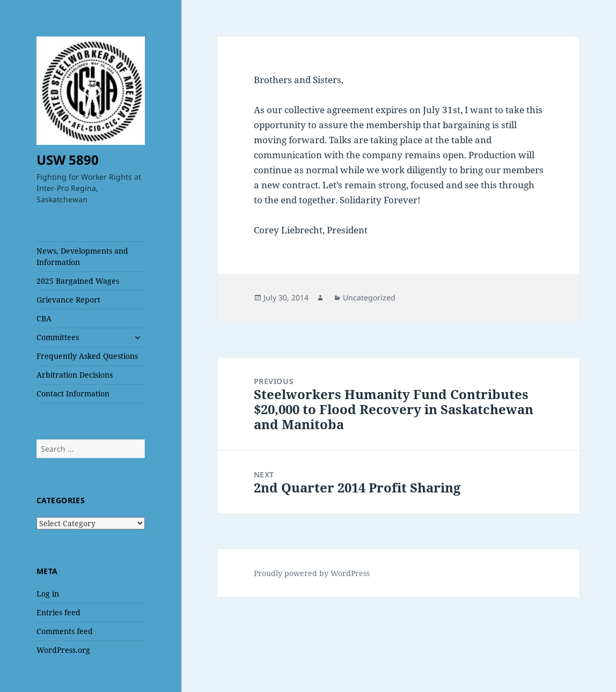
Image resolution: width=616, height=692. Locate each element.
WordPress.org (63, 650)
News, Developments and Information (82, 256)
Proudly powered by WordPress (312, 573)
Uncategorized (369, 297)
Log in (48, 594)
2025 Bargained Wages (78, 281)
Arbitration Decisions (75, 375)
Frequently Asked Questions (87, 356)
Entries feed (58, 612)
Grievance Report (68, 300)
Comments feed (65, 631)
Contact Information (73, 393)
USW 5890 (68, 160)
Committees (58, 337)
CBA (44, 318)
